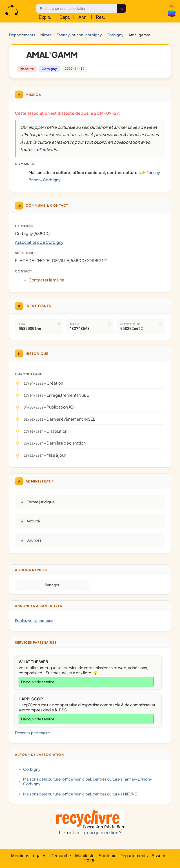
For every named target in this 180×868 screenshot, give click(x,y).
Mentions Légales (29, 856)
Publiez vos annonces (34, 620)
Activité (33, 521)
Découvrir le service (38, 682)
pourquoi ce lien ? (103, 832)
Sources (34, 540)
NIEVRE (46, 35)
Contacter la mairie (46, 280)
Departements (22, 35)
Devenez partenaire (32, 733)
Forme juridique (41, 502)
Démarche (61, 856)
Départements (134, 856)
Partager (52, 585)
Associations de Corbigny (39, 242)
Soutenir (107, 856)
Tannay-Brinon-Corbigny (79, 35)
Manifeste (85, 856)
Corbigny (115, 35)
